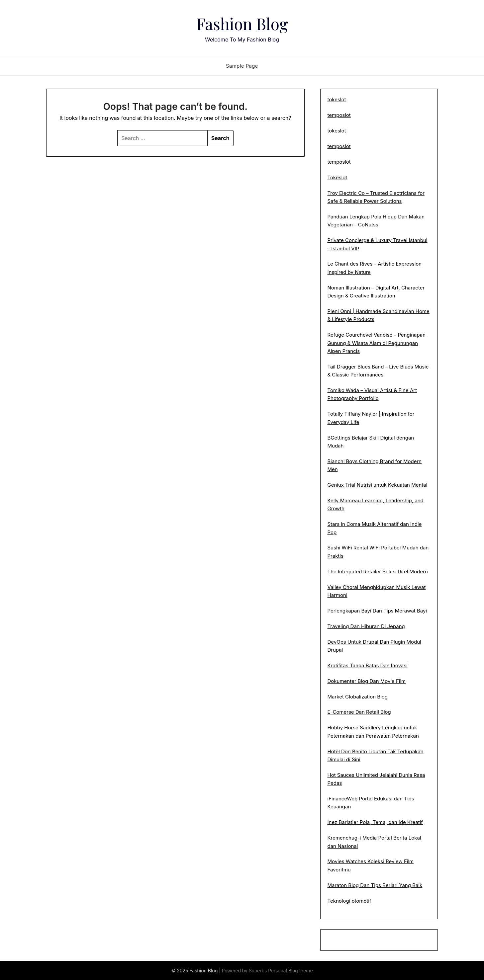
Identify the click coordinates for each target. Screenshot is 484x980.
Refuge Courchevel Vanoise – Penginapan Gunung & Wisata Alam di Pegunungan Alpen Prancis (376, 343)
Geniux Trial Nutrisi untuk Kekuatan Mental (377, 485)
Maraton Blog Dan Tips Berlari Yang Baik (375, 885)
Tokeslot (337, 177)
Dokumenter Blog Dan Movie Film (366, 681)
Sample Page (242, 66)
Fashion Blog (242, 24)
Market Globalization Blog (357, 697)
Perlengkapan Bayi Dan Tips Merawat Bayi (377, 611)
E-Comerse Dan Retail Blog (359, 712)
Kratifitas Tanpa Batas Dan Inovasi (367, 665)
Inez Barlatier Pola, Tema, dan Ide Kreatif (375, 822)
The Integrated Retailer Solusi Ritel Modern (377, 572)
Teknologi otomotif (349, 901)
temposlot (339, 115)
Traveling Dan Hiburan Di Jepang (366, 626)
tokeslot (337, 99)
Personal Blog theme (290, 971)
